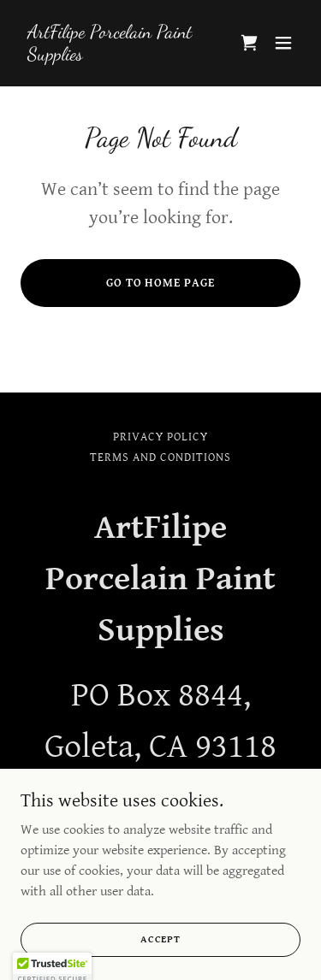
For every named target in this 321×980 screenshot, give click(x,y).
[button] (283, 43)
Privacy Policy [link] (160, 437)
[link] (119, 56)
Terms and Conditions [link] (160, 458)
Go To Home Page (161, 283)
